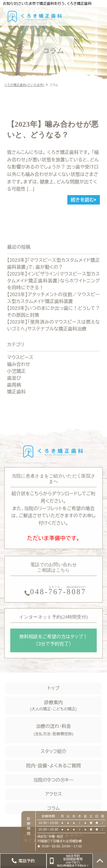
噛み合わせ (19, 364)
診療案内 (53, 706)
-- (58, 591)
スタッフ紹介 (53, 751)
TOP (100, 861)
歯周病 (14, 385)
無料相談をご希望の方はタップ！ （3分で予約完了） (53, 640)
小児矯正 (16, 371)
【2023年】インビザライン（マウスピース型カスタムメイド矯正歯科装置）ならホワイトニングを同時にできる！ (53, 281)
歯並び (14, 378)
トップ (53, 688)
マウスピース (20, 357)
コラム (53, 808)
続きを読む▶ (84, 200)
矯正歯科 (16, 392)
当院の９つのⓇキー (53, 780)
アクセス (53, 794)
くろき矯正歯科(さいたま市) (24, 85)
